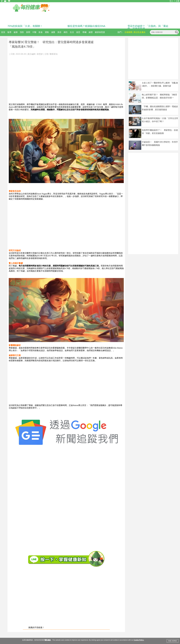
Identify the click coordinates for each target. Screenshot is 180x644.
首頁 (3, 32)
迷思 (78, 32)
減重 (53, 32)
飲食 (41, 32)
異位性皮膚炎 (139, 32)
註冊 (178, 1)
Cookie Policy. (139, 640)
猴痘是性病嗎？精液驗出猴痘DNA (86, 26)
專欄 (84, 32)
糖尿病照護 (100, 32)
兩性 (66, 32)
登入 (171, 1)
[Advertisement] (23, 78)
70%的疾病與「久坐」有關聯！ (25, 26)
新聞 (28, 32)
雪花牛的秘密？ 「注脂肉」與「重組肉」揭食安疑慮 (148, 27)
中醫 (34, 32)
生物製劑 (128, 32)
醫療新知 (54, 54)
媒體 (91, 32)
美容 (59, 32)
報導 (9, 32)
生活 (72, 32)
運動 (47, 32)
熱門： (120, 32)
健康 (16, 32)
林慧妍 (40, 54)
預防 (22, 32)
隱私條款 (48, 640)
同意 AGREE (173, 641)
